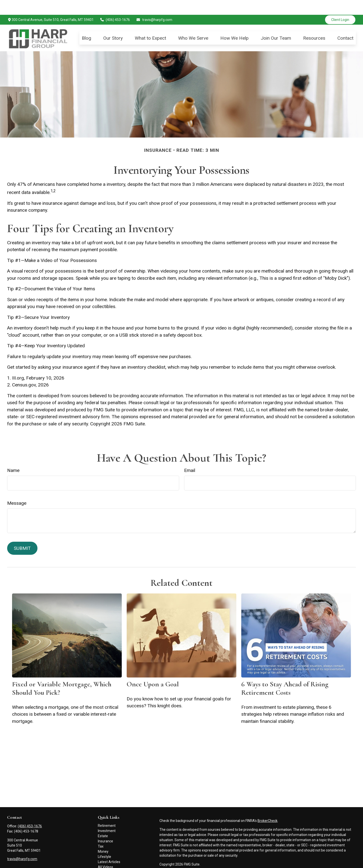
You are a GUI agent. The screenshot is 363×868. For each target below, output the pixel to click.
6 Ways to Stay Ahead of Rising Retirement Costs (285, 674)
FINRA (226, 864)
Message (17, 488)
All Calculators (109, 857)
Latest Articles (109, 847)
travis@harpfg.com (154, 5)
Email (190, 456)
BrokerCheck (268, 806)
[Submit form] (22, 533)
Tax (101, 832)
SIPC (236, 864)
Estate (103, 821)
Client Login (340, 5)
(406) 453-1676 (115, 5)
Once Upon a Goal (153, 669)
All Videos (105, 852)
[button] (86, 23)
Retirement (107, 811)
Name (13, 456)
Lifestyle (104, 842)
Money (103, 837)
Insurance (105, 826)
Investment (107, 816)
